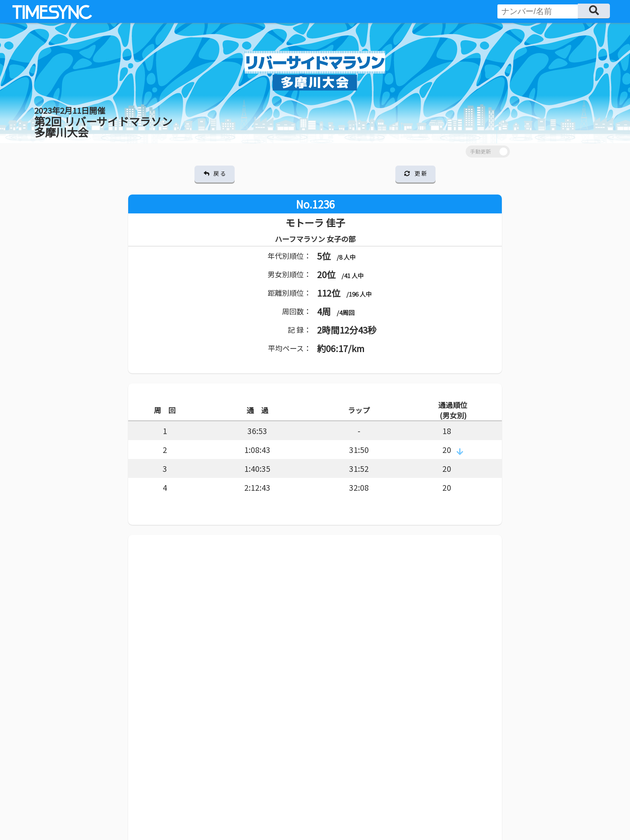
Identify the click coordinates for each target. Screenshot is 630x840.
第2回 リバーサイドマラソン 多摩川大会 (103, 122)
